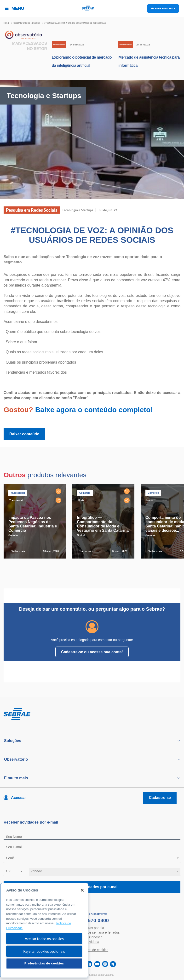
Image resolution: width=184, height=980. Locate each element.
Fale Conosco (92, 937)
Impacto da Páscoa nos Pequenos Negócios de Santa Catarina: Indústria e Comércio (33, 524)
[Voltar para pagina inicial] (92, 714)
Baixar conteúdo (24, 434)
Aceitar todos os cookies (44, 938)
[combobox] (92, 859)
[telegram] (113, 964)
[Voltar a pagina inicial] (92, 8)
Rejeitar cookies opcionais (44, 951)
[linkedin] (89, 964)
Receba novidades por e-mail (92, 887)
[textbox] (94, 858)
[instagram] (105, 964)
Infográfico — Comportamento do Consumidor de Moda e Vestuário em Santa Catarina (103, 524)
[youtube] (97, 964)
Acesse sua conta (163, 8)
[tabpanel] (36, 521)
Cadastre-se (160, 798)
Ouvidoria (92, 942)
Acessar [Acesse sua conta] (18, 798)
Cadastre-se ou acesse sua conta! (92, 652)
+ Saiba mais (17, 551)
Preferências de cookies (44, 963)
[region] (44, 930)
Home (6, 23)
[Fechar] (82, 890)
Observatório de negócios (27, 23)
